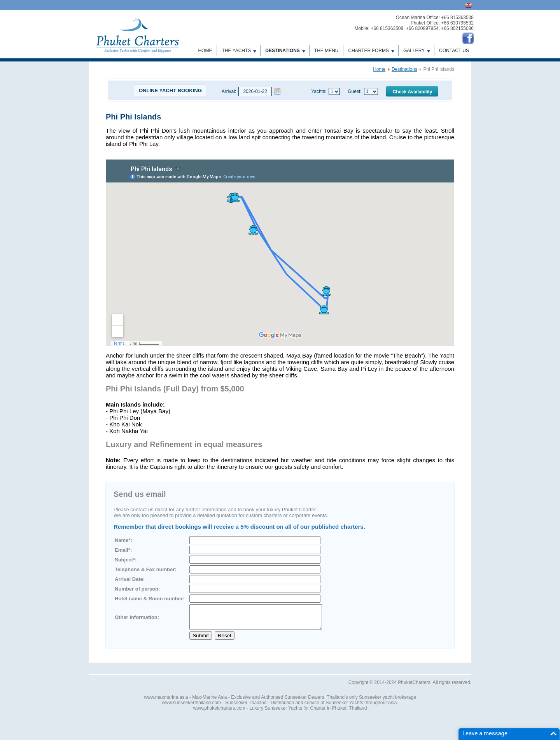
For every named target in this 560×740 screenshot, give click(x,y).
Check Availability (413, 92)
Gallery (417, 51)
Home (205, 51)
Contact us (454, 51)
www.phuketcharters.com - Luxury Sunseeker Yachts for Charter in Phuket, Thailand (280, 713)
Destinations (285, 51)
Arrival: (229, 91)
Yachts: (319, 91)
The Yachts (239, 51)
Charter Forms (371, 51)
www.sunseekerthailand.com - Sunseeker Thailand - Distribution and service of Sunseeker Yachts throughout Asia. (280, 707)
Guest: (354, 91)
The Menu (326, 51)
